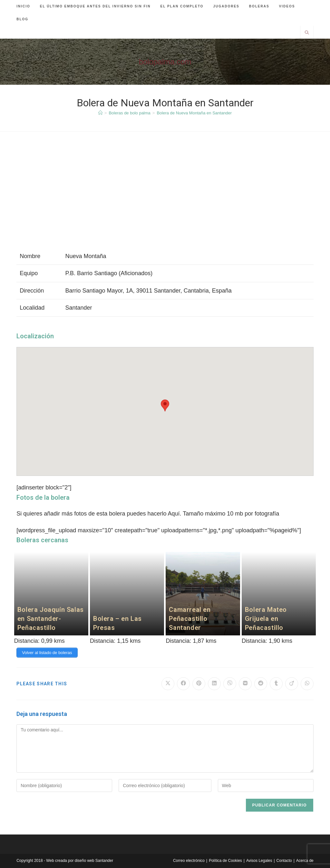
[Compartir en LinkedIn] (214, 684)
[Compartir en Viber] (230, 684)
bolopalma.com (165, 62)
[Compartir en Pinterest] (199, 684)
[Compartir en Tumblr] (276, 684)
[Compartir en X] (168, 684)
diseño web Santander (94, 861)
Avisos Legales (259, 861)
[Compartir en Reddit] (261, 684)
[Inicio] (100, 113)
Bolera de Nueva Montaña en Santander (194, 113)
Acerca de (305, 861)
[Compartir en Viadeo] (292, 684)
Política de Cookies (225, 861)
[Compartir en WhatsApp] (307, 684)
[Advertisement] (165, 196)
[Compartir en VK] (245, 684)
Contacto (284, 861)
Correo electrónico (189, 861)
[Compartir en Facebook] (183, 684)
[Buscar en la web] (307, 33)
